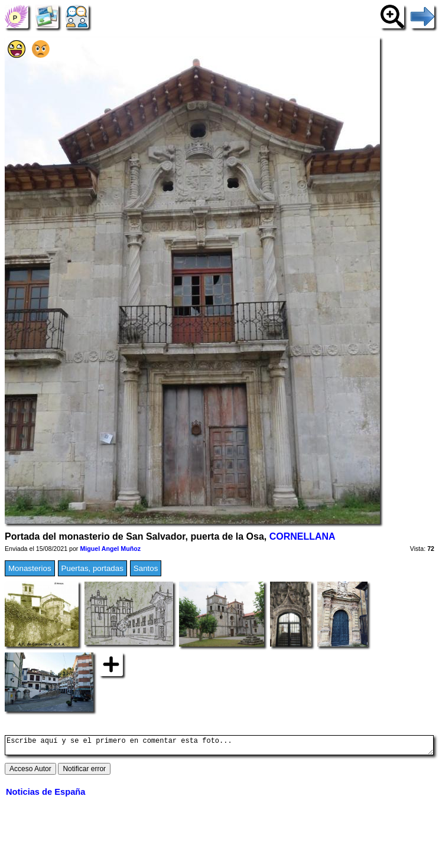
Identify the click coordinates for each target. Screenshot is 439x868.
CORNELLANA (303, 536)
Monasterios (30, 568)
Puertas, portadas (92, 568)
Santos (146, 568)
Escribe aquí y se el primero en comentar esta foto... (219, 747)
